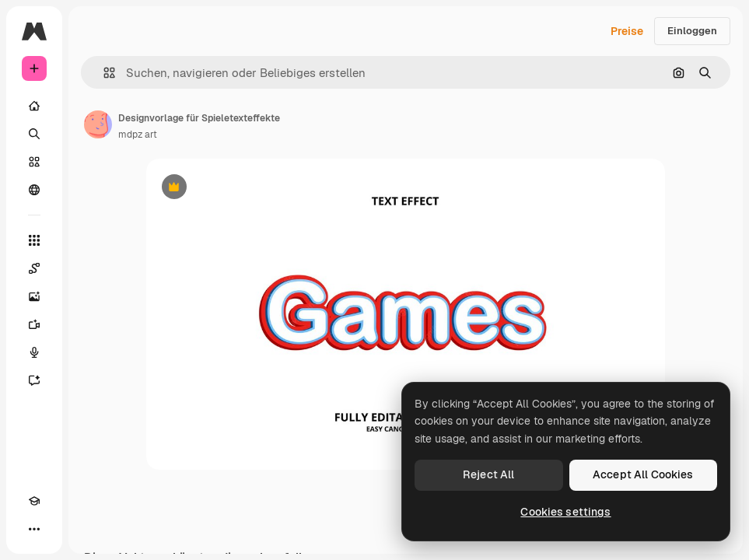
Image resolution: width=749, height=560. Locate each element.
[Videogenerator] (34, 324)
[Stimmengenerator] (34, 352)
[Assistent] (34, 380)
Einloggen (692, 31)
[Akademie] (34, 501)
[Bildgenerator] (34, 296)
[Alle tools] (34, 240)
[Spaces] (34, 268)
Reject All (488, 474)
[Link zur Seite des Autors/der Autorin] (98, 124)
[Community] (34, 190)
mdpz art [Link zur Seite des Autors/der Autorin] (138, 135)
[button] (103, 73)
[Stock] (34, 162)
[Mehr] (34, 529)
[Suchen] (34, 134)
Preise (627, 31)
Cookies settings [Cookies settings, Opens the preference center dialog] (565, 512)
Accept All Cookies (643, 474)
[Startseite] (34, 106)
